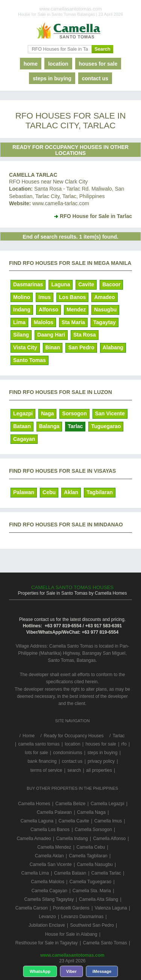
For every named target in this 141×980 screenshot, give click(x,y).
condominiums (67, 753)
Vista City (25, 347)
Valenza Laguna (111, 908)
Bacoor (111, 284)
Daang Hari (51, 335)
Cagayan (24, 439)
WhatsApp (40, 971)
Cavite (86, 284)
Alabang (113, 347)
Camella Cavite (74, 821)
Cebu (49, 492)
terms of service (46, 770)
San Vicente (110, 413)
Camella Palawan (54, 812)
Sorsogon (74, 413)
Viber (71, 971)
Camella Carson (32, 908)
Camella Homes (34, 804)
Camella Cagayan (49, 891)
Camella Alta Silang (99, 899)
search (74, 770)
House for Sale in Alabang (71, 934)
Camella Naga (91, 812)
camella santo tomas (39, 744)
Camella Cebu (91, 847)
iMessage (102, 971)
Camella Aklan (49, 856)
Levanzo (47, 917)
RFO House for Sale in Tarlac (96, 216)
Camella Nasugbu (95, 864)
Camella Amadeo (34, 839)
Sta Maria (73, 322)
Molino (22, 297)
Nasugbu (105, 310)
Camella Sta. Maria (92, 891)
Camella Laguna (37, 821)
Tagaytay (105, 322)
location (58, 64)
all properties (99, 770)
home (31, 64)
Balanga (49, 426)
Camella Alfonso (109, 839)
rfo (124, 744)
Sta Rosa (85, 335)
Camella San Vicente (51, 864)
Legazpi (23, 413)
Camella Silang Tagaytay (49, 899)
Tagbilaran (100, 492)
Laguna (61, 284)
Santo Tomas (30, 360)
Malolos (44, 322)
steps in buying (52, 78)
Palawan (24, 492)
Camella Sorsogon (93, 830)
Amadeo (104, 297)
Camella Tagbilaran (88, 856)
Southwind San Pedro (92, 925)
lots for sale (36, 753)
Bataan (22, 426)
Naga (47, 413)
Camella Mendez (54, 847)
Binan (53, 347)
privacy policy (101, 761)
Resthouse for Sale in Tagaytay (47, 943)
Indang (22, 310)
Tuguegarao (106, 426)
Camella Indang (72, 839)
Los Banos (73, 297)
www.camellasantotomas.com (72, 955)
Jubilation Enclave (47, 925)
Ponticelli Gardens (71, 908)
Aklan (71, 492)
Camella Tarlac (33, 175)
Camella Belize (70, 804)
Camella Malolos (48, 882)
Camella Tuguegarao (90, 882)
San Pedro (81, 347)
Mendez (76, 310)
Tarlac (75, 426)
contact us (95, 78)
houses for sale (98, 64)
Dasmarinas (28, 284)
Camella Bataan (70, 873)
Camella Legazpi (107, 804)
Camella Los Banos (50, 830)
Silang (21, 335)
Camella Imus (108, 821)
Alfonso (49, 310)
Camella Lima (35, 873)
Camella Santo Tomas (105, 943)
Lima (19, 322)
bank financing (42, 761)
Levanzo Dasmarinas (82, 917)
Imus (45, 297)
